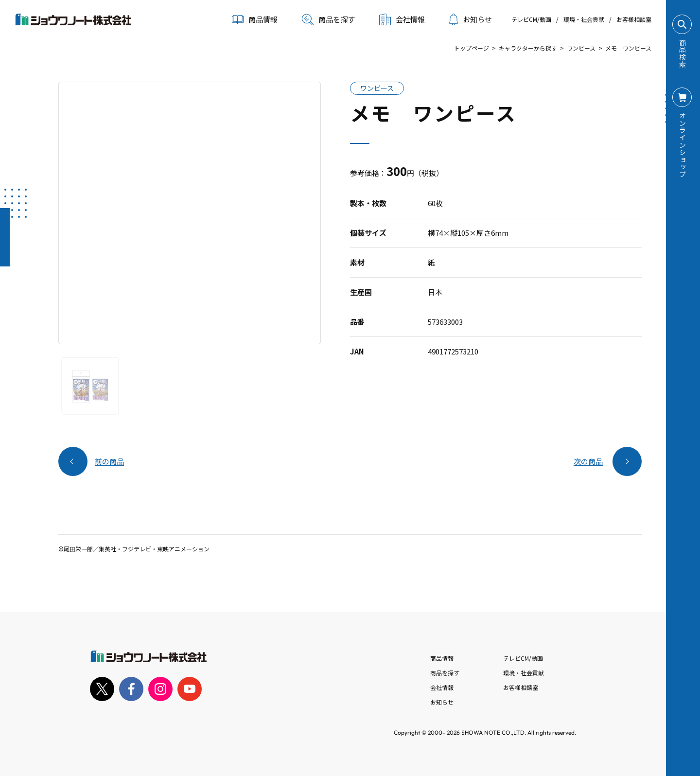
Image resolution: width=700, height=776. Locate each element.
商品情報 (442, 658)
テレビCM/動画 (531, 19)
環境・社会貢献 (584, 19)
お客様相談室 (634, 19)
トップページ (472, 48)
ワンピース (581, 48)
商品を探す (328, 19)
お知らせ (471, 19)
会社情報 (442, 687)
